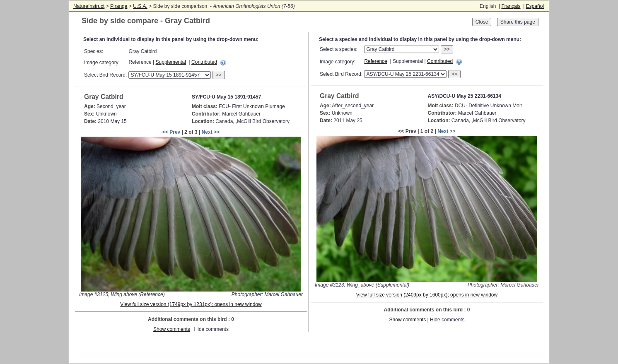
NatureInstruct (89, 6)
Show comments (172, 329)
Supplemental (171, 62)
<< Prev (171, 132)
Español (535, 6)
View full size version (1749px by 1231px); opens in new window (191, 304)
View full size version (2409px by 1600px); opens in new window (427, 295)
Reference (375, 61)
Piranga (119, 6)
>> (219, 75)
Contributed (204, 62)
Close (482, 22)
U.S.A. (140, 6)
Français (511, 6)
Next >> (211, 132)
